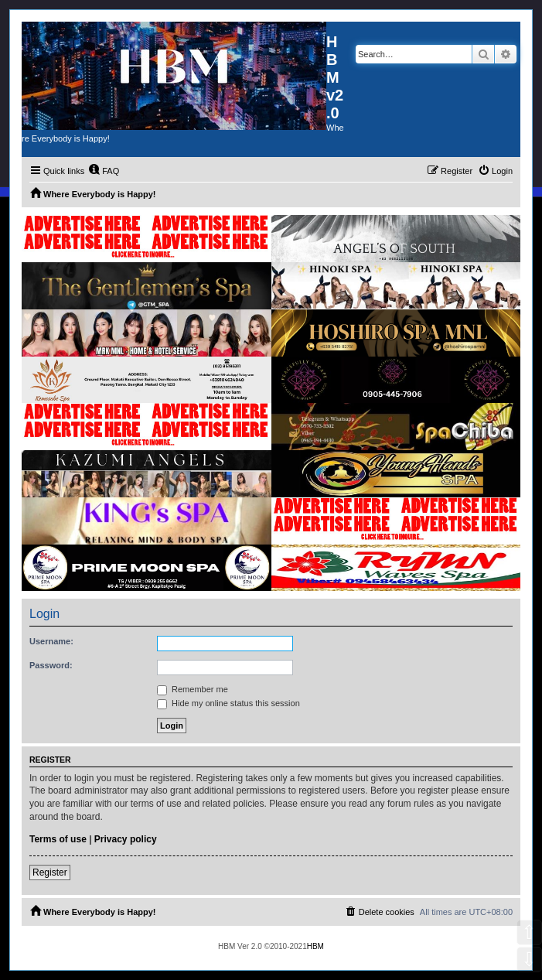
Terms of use (58, 839)
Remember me (193, 689)
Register (50, 872)
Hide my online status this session (228, 703)
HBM (315, 946)
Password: (51, 665)
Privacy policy (126, 839)
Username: (51, 641)
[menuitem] (104, 171)
